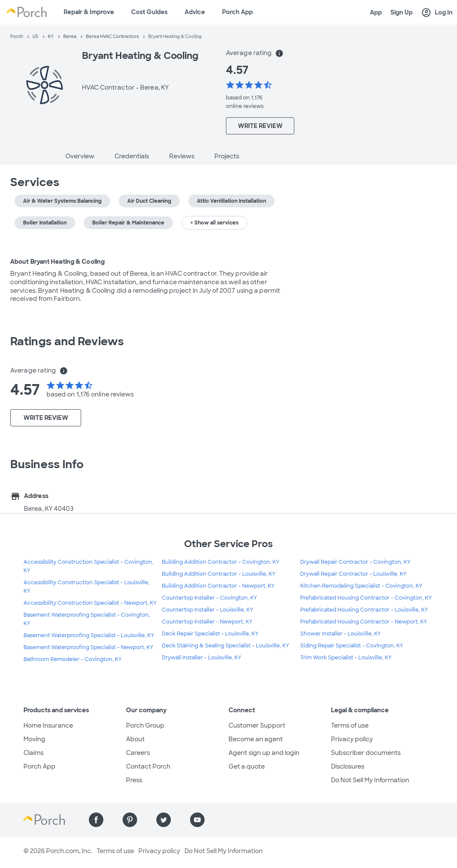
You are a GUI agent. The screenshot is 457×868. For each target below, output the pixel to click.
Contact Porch (148, 766)
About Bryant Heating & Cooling (57, 262)
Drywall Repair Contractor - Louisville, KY (353, 574)
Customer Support (257, 725)
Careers (138, 753)
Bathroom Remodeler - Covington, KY (73, 659)
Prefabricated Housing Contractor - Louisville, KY (364, 610)
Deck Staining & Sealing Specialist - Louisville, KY (226, 646)
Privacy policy (352, 739)
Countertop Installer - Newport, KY (207, 622)
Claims (34, 753)
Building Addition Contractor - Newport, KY (218, 586)
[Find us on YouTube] (197, 820)
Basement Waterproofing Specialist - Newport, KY (88, 647)
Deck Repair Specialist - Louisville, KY (210, 634)
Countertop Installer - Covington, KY (209, 598)
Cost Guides (149, 12)
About (135, 739)
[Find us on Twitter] (164, 820)
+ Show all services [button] (214, 223)
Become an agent (256, 739)
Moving (34, 739)
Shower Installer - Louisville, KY (341, 634)
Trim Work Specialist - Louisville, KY (346, 658)
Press (134, 780)
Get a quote (247, 766)
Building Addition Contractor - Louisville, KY (219, 574)
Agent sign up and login (264, 753)
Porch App (237, 12)
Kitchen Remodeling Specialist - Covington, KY (361, 586)
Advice (195, 12)
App (376, 12)
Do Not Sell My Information (370, 780)
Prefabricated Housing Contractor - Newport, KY (364, 622)
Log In (437, 13)
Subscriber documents (366, 753)
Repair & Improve (89, 12)
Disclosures (348, 766)
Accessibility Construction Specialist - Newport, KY (90, 603)
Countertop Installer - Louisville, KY (208, 610)
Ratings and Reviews (67, 341)
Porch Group (145, 725)
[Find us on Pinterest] (130, 820)
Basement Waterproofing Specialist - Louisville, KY (89, 635)
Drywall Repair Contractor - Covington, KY (355, 562)
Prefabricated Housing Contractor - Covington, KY (366, 598)
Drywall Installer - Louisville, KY (202, 658)
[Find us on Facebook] (96, 820)
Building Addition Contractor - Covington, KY (221, 562)
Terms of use (350, 725)
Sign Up (401, 12)
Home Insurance (48, 725)
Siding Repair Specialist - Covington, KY (352, 646)
